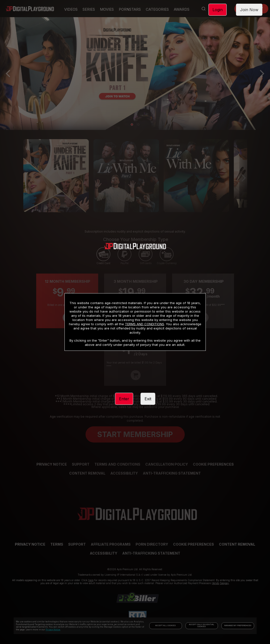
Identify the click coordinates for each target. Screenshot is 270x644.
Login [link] (218, 10)
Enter (124, 399)
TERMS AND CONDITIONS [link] (145, 324)
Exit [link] (148, 399)
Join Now (249, 10)
